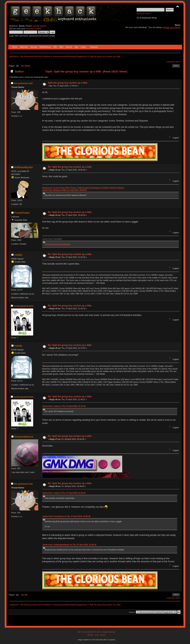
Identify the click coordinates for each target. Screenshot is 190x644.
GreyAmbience (24, 437)
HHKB (113, 188)
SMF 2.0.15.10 (83, 632)
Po (72, 188)
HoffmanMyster (23, 167)
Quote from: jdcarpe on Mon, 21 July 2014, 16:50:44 (65, 190)
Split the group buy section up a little (68, 83)
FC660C (105, 188)
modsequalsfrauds (24, 306)
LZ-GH (56, 188)
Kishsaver (96, 188)
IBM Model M (85, 188)
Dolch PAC (65, 188)
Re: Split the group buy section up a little (70, 167)
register (43, 26)
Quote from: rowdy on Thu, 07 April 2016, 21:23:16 (64, 493)
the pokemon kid (23, 83)
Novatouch (47, 188)
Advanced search (144, 14)
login (35, 26)
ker (75, 188)
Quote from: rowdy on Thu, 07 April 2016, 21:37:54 (64, 406)
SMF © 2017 (96, 632)
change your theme (171, 27)
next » (179, 62)
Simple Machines (109, 632)
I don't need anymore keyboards (58, 244)
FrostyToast (22, 213)
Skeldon (121, 188)
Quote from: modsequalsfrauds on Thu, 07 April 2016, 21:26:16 (69, 545)
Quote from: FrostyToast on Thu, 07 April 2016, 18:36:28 (67, 516)
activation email (33, 29)
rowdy (18, 255)
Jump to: (132, 612)
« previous (171, 62)
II (77, 188)
